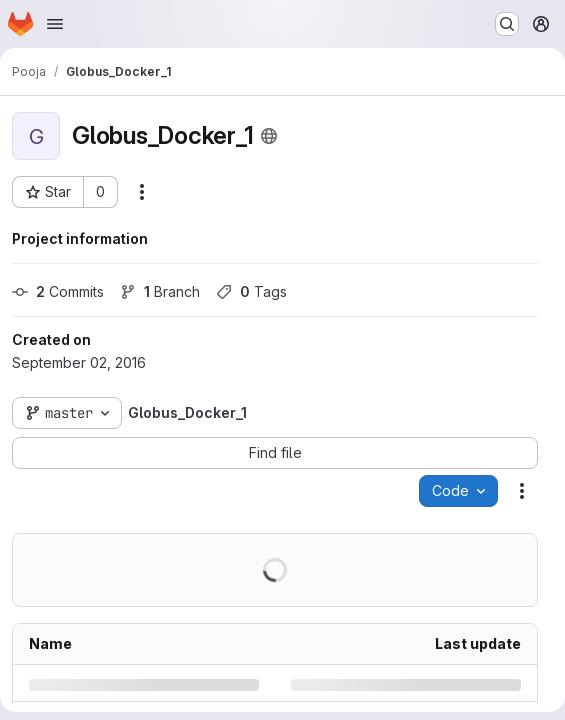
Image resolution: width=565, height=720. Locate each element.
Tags (251, 291)
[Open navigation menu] (55, 24)
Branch (160, 291)
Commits (58, 291)
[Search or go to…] (507, 24)
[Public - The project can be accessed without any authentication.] (269, 136)
